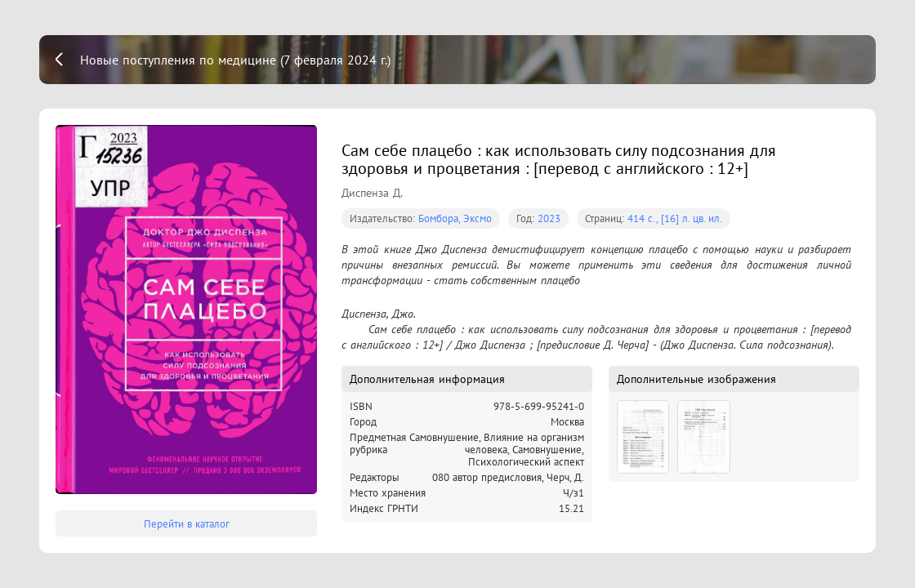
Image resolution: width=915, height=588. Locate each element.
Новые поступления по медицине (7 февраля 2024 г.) (235, 60)
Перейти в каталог (187, 524)
